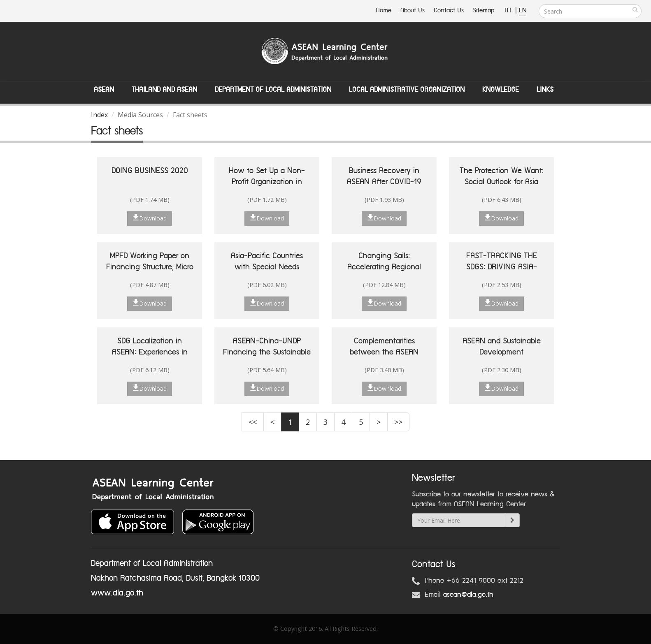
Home (384, 10)
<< (253, 422)
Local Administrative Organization (407, 90)
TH (508, 10)
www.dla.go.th (117, 593)
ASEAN (104, 90)
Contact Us (449, 10)
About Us (413, 10)
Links (545, 90)
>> (398, 422)
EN (523, 10)
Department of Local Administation (273, 90)
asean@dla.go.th (468, 595)
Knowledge (501, 90)
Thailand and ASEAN (164, 90)
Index (99, 115)
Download (150, 218)
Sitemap (484, 10)
